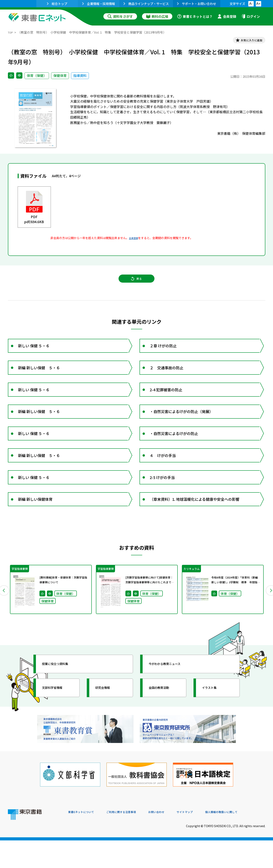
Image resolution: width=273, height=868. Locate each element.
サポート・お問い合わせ (197, 4)
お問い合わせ (171, 840)
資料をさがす (120, 16)
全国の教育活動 (164, 725)
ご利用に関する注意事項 (131, 840)
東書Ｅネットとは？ (195, 16)
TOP (11, 32)
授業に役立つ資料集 (61, 701)
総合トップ (57, 4)
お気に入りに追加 (247, 41)
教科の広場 (157, 16)
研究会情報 (107, 725)
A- (251, 4)
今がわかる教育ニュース (171, 701)
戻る (137, 284)
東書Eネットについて (84, 840)
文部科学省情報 (57, 725)
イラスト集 (214, 725)
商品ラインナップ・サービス (146, 4)
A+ (258, 4)
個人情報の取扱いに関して (245, 840)
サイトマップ (203, 840)
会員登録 (227, 16)
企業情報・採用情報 (99, 4)
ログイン (251, 16)
